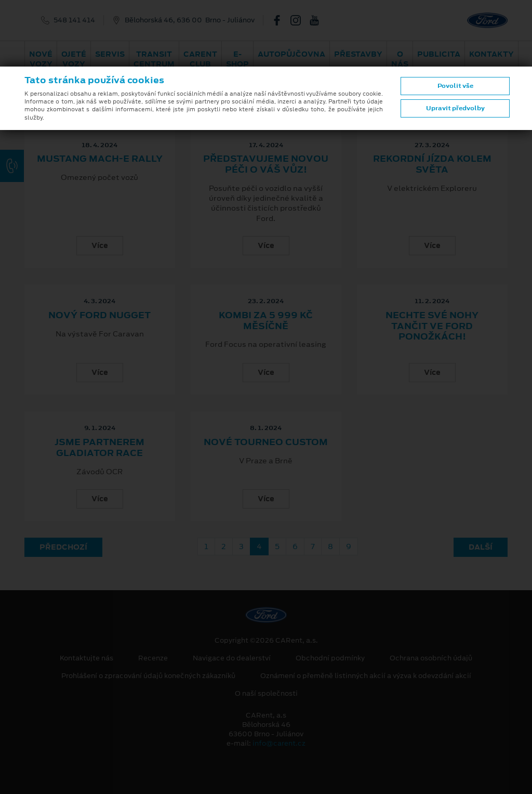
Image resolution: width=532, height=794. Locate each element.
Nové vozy (41, 59)
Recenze (153, 658)
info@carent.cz (279, 743)
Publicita (439, 54)
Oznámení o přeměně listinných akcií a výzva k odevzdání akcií (366, 676)
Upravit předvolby (455, 108)
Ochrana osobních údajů (431, 658)
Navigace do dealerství (232, 658)
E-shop (237, 59)
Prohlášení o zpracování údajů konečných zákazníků (148, 676)
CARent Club (200, 59)
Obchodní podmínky (330, 658)
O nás (400, 59)
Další (481, 547)
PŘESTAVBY (358, 54)
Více (100, 245)
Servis (110, 54)
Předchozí (63, 547)
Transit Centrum (154, 59)
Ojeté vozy (74, 59)
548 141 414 (74, 20)
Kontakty (491, 54)
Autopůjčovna (291, 54)
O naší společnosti (266, 694)
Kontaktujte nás (87, 658)
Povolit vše (455, 86)
